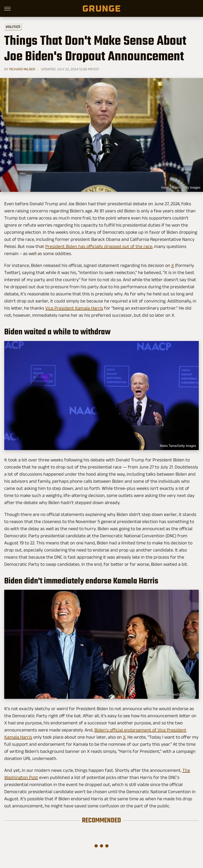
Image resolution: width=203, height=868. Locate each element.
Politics (13, 26)
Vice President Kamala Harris (74, 308)
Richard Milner (22, 69)
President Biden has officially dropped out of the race (99, 246)
